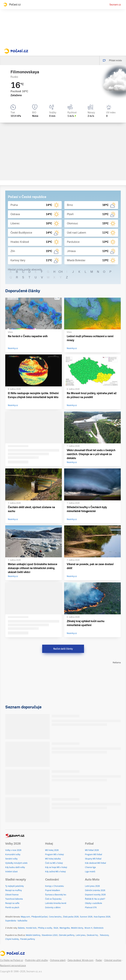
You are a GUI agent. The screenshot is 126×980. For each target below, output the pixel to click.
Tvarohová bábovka (14, 899)
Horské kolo (31, 928)
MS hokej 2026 (52, 850)
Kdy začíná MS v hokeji (55, 872)
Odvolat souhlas (113, 960)
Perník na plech (12, 908)
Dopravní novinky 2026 (95, 895)
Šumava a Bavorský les (56, 895)
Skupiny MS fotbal (93, 859)
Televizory (104, 935)
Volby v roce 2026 (13, 850)
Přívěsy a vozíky (45, 928)
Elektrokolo (99, 928)
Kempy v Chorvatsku (54, 886)
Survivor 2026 (86, 917)
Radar (99, 960)
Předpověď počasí (39, 917)
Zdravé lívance (12, 895)
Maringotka (65, 928)
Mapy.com (25, 917)
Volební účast (11, 872)
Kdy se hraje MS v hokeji (56, 867)
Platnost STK (91, 908)
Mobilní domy (77, 928)
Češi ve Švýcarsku (53, 899)
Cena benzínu (55, 917)
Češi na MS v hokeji (54, 863)
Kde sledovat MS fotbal (95, 863)
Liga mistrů (90, 872)
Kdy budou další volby (15, 867)
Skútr (56, 928)
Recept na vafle (12, 903)
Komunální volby (13, 854)
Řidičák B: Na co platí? (95, 899)
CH (61, 272)
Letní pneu (81, 935)
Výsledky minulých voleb (16, 863)
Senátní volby (11, 859)
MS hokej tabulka (53, 859)
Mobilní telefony (33, 935)
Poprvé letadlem (53, 890)
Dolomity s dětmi (53, 908)
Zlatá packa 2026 (71, 917)
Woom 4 (88, 928)
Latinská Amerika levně (56, 903)
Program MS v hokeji (54, 854)
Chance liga (90, 867)
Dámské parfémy (67, 935)
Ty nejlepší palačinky (15, 886)
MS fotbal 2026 (92, 850)
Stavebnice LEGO (50, 935)
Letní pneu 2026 (92, 886)
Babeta (21, 928)
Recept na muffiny (14, 890)
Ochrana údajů (58, 960)
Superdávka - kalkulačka (16, 921)
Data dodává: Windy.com (81, 960)
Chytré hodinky (12, 939)
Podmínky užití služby (37, 960)
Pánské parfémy (28, 939)
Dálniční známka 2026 (95, 890)
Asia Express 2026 (102, 917)
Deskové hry (93, 935)
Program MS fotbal (94, 854)
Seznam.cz (115, 5)
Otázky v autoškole (94, 903)
